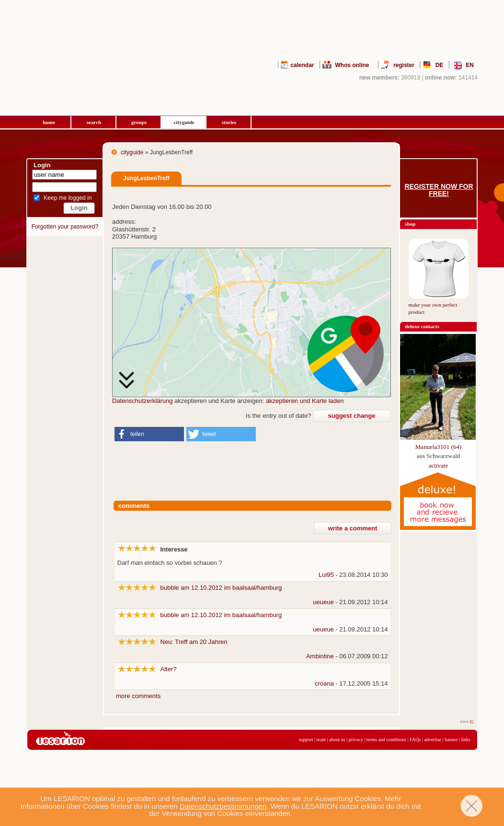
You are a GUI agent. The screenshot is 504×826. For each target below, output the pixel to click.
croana (324, 683)
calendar (302, 65)
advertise (433, 740)
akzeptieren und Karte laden (305, 401)
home (49, 122)
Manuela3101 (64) (438, 447)
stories (229, 122)
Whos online (352, 65)
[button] (149, 434)
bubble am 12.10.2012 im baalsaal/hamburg (221, 588)
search (94, 122)
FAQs (415, 740)
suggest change (352, 416)
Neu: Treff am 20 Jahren (194, 642)
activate (438, 465)
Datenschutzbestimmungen (223, 806)
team (321, 740)
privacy (356, 740)
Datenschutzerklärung (142, 401)
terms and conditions (386, 740)
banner (451, 740)
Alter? (169, 669)
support (306, 740)
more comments (138, 696)
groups (139, 122)
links (466, 740)
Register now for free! (439, 190)
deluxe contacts (422, 326)
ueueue (323, 602)
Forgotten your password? (65, 227)
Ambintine (320, 656)
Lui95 (326, 575)
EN (470, 65)
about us (337, 740)
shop (410, 224)
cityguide (184, 122)
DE (440, 65)
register (404, 65)
